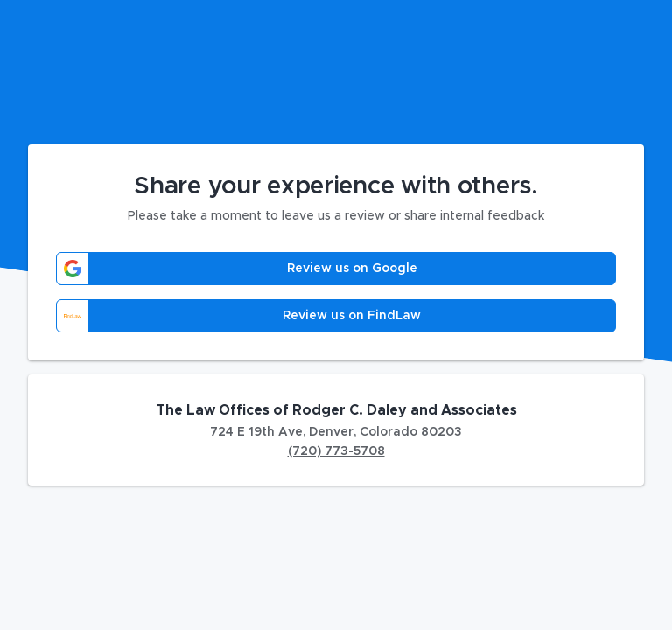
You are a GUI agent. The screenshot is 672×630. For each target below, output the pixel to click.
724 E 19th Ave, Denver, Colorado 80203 (336, 432)
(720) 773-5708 (336, 451)
